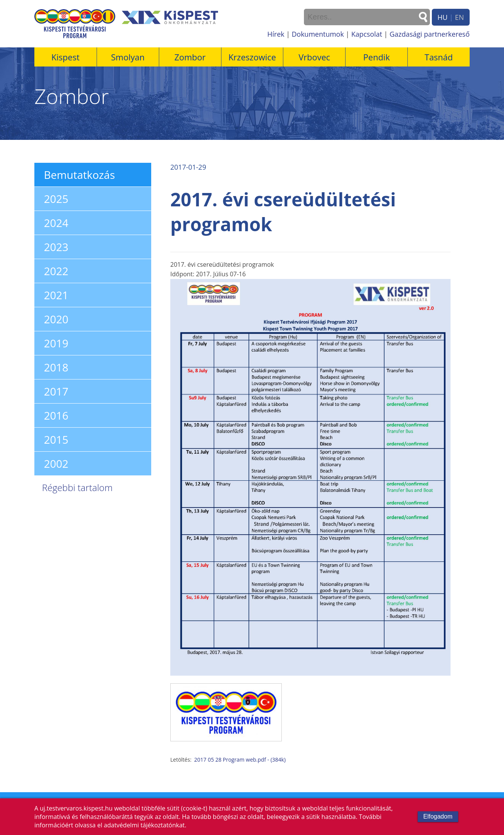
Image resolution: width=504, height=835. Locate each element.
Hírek (276, 34)
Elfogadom (438, 816)
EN (459, 17)
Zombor (190, 57)
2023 (56, 247)
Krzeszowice (252, 57)
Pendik (376, 57)
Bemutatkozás (79, 175)
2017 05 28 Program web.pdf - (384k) (240, 760)
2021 (56, 295)
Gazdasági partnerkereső (430, 34)
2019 (56, 343)
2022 (56, 271)
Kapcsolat (367, 34)
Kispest (66, 57)
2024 (56, 223)
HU (443, 17)
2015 (56, 439)
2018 (56, 367)
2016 (56, 415)
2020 (56, 319)
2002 (56, 464)
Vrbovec (314, 57)
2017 (56, 391)
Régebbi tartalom (77, 487)
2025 (56, 199)
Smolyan (128, 57)
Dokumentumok (318, 34)
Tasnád (439, 57)
